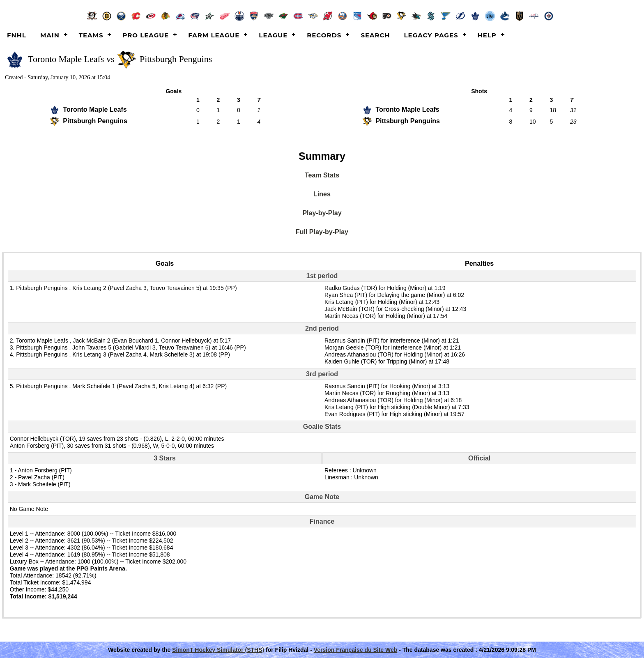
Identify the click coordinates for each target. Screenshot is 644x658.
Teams (91, 35)
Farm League (214, 35)
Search (375, 35)
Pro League (146, 35)
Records (324, 35)
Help (487, 35)
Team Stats (322, 175)
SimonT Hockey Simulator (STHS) (218, 650)
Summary (322, 156)
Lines (322, 194)
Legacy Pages (431, 35)
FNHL (17, 35)
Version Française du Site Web (356, 650)
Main (50, 35)
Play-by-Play (322, 213)
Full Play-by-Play (322, 232)
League (273, 35)
